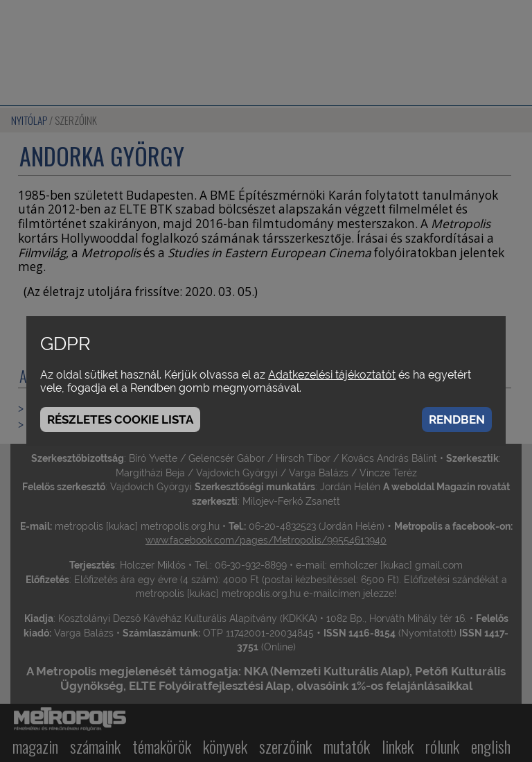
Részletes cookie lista (120, 419)
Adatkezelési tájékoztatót (332, 375)
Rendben (457, 419)
